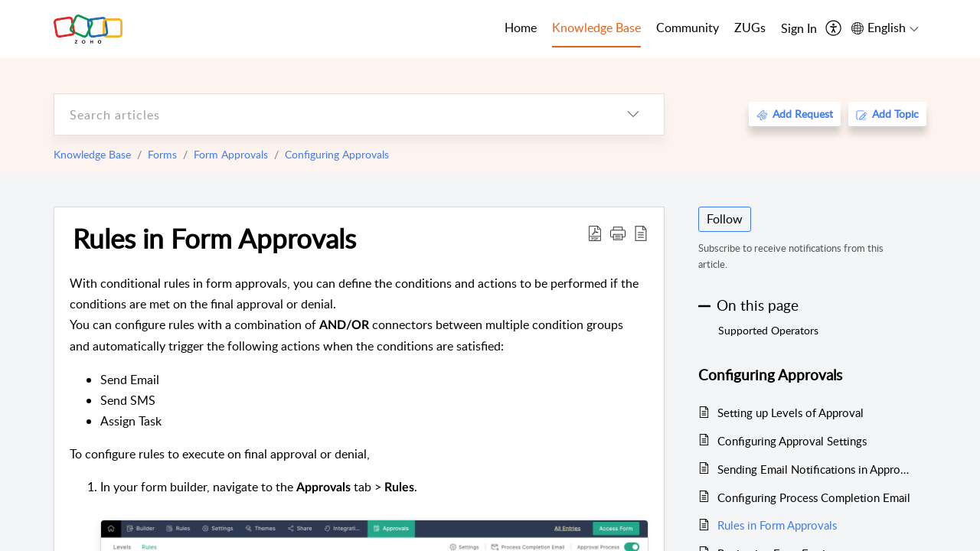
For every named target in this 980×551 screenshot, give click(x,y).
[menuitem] (799, 29)
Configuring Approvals (337, 154)
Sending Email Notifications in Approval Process (814, 469)
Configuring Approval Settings (792, 441)
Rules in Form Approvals (214, 238)
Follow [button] (725, 219)
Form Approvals (231, 154)
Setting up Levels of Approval (791, 412)
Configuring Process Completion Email (814, 497)
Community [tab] (688, 28)
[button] (618, 233)
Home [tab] (521, 28)
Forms (162, 154)
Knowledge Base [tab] (596, 28)
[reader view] (641, 233)
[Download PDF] (595, 233)
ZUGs (750, 28)
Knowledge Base (92, 154)
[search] (328, 114)
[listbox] (633, 114)
